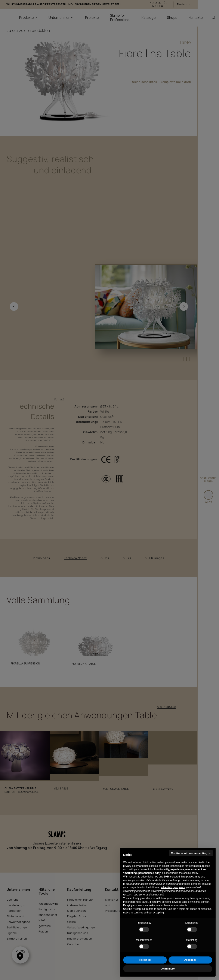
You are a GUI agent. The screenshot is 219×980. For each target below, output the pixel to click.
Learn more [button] (168, 969)
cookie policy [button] (191, 873)
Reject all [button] (145, 960)
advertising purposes (173, 887)
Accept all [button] (190, 960)
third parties (187, 877)
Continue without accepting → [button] (191, 853)
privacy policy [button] (131, 866)
